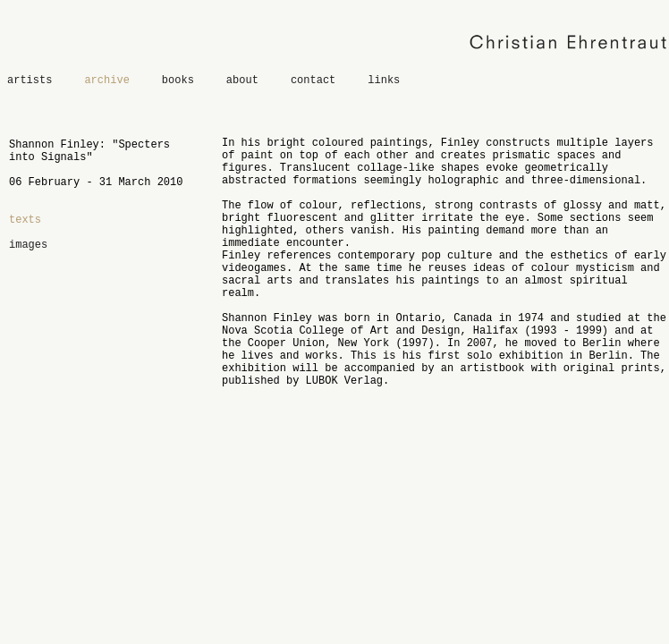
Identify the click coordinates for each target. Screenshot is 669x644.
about (242, 80)
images (28, 245)
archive (106, 80)
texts (25, 220)
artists (30, 80)
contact (313, 80)
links (384, 80)
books (178, 80)
